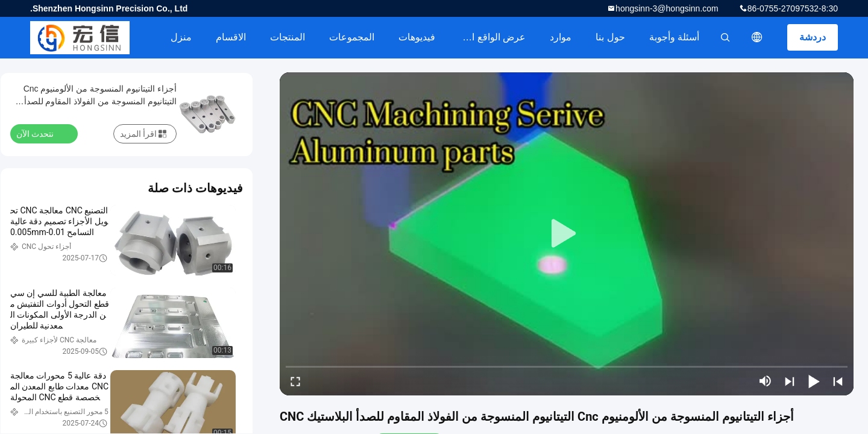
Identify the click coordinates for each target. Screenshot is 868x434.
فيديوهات (417, 37)
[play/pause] (814, 381)
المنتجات (288, 37)
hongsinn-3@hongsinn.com (667, 8)
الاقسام (231, 37)
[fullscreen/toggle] (295, 381)
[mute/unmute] (766, 381)
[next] (790, 381)
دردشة (813, 37)
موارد (561, 37)
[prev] (838, 381)
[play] (567, 234)
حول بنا (610, 37)
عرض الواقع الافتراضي (486, 37)
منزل (181, 37)
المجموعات (352, 37)
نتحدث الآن (42, 133)
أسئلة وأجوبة (674, 37)
